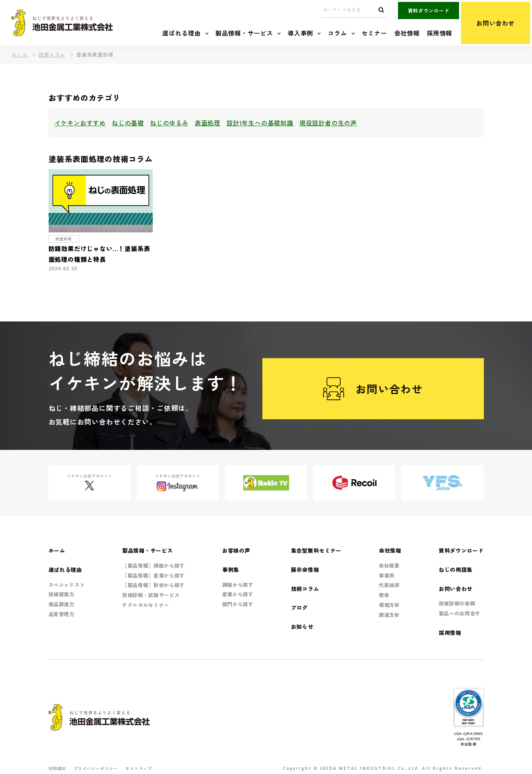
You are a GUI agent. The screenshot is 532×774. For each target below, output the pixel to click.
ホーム (19, 54)
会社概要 (389, 565)
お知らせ (302, 626)
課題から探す (238, 585)
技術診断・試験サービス (151, 595)
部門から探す (238, 604)
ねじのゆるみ (169, 123)
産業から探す (238, 594)
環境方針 (389, 605)
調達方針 (389, 615)
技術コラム (52, 54)
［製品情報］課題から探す (154, 565)
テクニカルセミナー (146, 605)
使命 (384, 595)
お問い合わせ (496, 23)
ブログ (299, 607)
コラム (337, 33)
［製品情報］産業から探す (154, 575)
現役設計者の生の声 (328, 123)
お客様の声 (236, 550)
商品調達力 (61, 604)
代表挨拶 (389, 585)
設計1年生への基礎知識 (260, 123)
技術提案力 (61, 594)
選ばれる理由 (182, 33)
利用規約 (57, 768)
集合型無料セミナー (316, 550)
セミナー (374, 33)
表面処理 (208, 123)
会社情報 (407, 33)
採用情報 (439, 33)
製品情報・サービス (244, 33)
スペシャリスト (67, 585)
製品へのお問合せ (460, 613)
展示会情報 (305, 570)
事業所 (387, 575)
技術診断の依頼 (457, 603)
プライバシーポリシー (96, 768)
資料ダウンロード (429, 11)
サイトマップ (138, 768)
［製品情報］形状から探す (154, 585)
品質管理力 (61, 614)
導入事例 (300, 33)
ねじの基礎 (128, 123)
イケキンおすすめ (80, 123)
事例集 (231, 570)
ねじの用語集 (456, 570)
